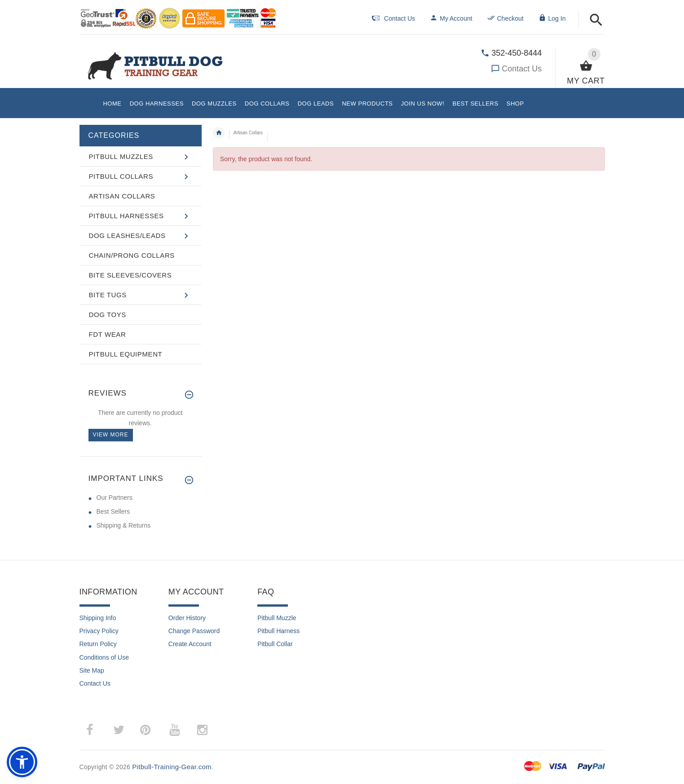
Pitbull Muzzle (277, 618)
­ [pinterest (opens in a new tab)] (152, 730)
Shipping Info (98, 618)
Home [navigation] (219, 133)
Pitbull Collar (275, 644)
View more (111, 435)
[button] (596, 20)
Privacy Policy (99, 631)
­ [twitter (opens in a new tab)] (119, 730)
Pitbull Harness (278, 631)
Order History (187, 618)
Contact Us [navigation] (393, 18)
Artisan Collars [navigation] (248, 133)
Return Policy (98, 644)
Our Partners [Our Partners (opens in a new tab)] (115, 498)
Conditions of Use (104, 657)
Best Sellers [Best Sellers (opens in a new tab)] (113, 511)
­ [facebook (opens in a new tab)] (95, 730)
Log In (552, 18)
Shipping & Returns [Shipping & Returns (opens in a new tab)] (124, 525)
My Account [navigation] (451, 18)
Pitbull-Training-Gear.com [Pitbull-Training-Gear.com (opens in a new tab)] (172, 767)
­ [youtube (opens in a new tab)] (175, 730)
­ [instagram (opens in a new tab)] (203, 730)
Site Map (92, 670)
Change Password (194, 631)
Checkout (505, 18)
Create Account (190, 644)
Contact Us (522, 69)
